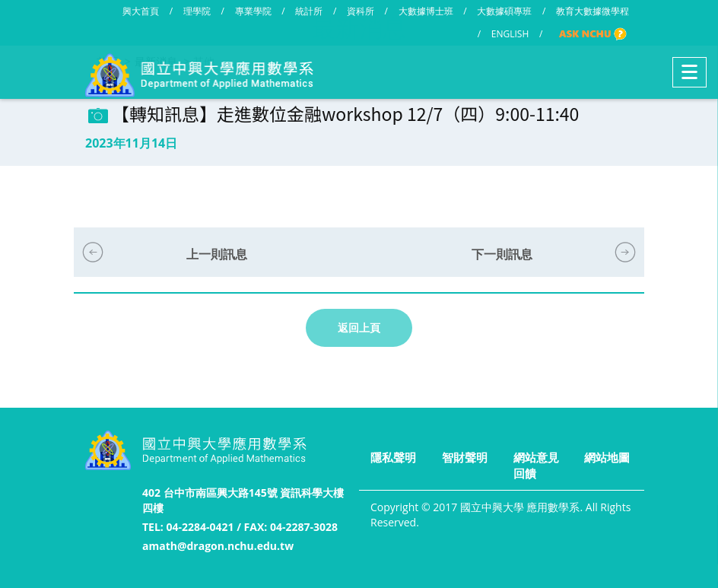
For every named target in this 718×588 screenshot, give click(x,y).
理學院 (197, 11)
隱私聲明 (393, 457)
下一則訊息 (502, 254)
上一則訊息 (217, 254)
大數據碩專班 (504, 11)
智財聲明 (465, 457)
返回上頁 (359, 327)
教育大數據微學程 (593, 11)
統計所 (309, 11)
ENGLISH (510, 34)
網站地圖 (607, 457)
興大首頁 (141, 11)
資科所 (361, 11)
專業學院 (253, 11)
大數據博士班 (426, 11)
